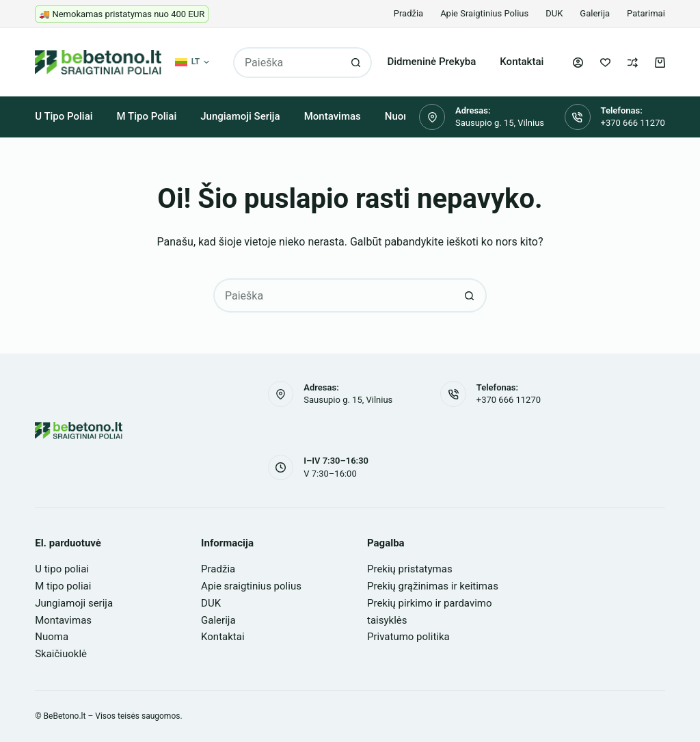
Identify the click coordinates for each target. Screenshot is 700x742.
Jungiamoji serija (240, 116)
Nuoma (52, 637)
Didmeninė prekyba (431, 62)
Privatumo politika (408, 637)
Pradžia (408, 13)
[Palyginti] (633, 63)
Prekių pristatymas (410, 569)
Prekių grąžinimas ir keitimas (433, 586)
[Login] (578, 63)
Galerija (595, 13)
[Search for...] (287, 63)
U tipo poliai (64, 116)
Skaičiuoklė (61, 654)
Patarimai (646, 13)
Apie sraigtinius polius (484, 13)
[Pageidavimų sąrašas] (605, 63)
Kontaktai (522, 62)
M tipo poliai (147, 116)
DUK (554, 13)
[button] (192, 62)
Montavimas (333, 116)
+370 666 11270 (633, 123)
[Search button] (356, 63)
